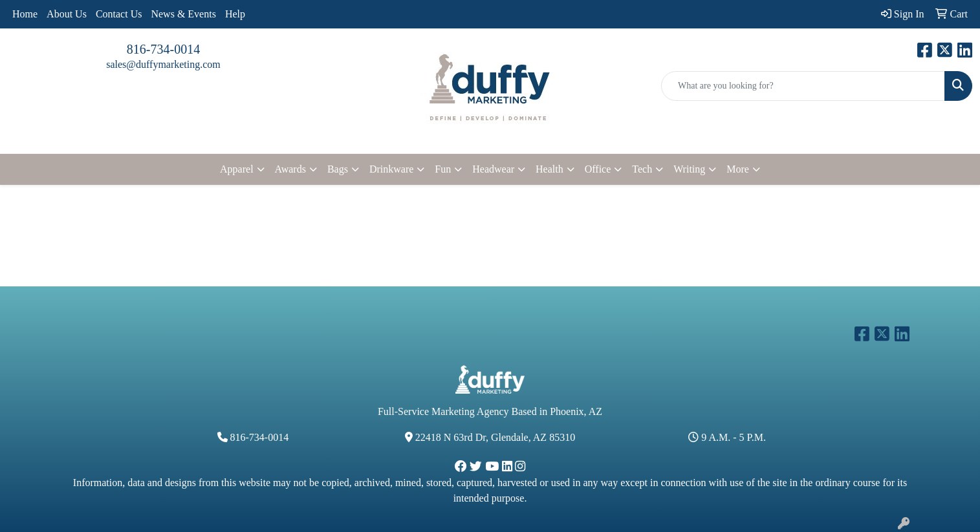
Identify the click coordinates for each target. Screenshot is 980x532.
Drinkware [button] (391, 169)
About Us (67, 14)
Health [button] (550, 169)
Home (25, 14)
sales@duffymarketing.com (163, 64)
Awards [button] (290, 169)
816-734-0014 (163, 49)
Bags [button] (338, 169)
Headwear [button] (493, 169)
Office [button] (598, 169)
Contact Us (119, 14)
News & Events (183, 14)
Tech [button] (642, 169)
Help (235, 14)
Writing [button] (689, 169)
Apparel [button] (237, 169)
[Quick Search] (803, 86)
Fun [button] (443, 169)
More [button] (738, 169)
